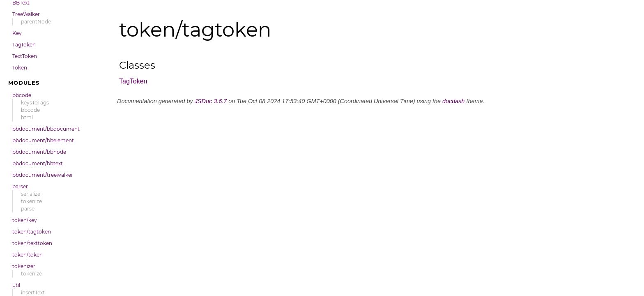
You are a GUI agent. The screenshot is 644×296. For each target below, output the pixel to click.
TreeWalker (26, 14)
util (16, 285)
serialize (31, 194)
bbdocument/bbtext (38, 163)
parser (20, 186)
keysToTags (35, 103)
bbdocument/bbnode (39, 152)
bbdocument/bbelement (43, 140)
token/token (28, 255)
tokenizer (24, 266)
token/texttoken (32, 243)
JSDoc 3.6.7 (211, 101)
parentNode (36, 22)
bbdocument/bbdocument (46, 129)
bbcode (22, 95)
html (27, 117)
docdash (453, 101)
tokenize (31, 201)
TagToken (24, 45)
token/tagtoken (32, 232)
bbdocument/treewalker (43, 175)
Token (20, 68)
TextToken (25, 56)
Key (17, 33)
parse (28, 209)
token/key (25, 220)
